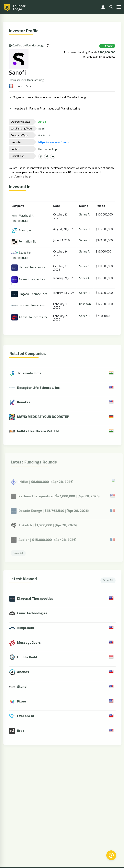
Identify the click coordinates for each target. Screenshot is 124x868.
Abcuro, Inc (22, 230)
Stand (24, 687)
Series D (85, 240)
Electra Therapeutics (29, 267)
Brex (23, 731)
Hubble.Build (29, 657)
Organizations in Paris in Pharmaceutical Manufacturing (50, 97)
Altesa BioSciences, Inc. (30, 317)
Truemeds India (27, 373)
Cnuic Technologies (34, 613)
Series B (85, 229)
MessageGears (31, 642)
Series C (85, 266)
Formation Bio (24, 241)
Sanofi (18, 72)
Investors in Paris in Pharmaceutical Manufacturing (47, 108)
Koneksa (22, 402)
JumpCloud (27, 628)
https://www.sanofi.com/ (54, 142)
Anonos (25, 672)
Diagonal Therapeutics (30, 294)
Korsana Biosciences (28, 305)
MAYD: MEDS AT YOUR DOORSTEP (41, 417)
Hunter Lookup (48, 149)
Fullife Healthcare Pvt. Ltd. (37, 431)
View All (110, 580)
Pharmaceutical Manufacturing (27, 80)
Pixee (23, 701)
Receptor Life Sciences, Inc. (37, 388)
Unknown (85, 304)
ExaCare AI (28, 716)
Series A (85, 214)
